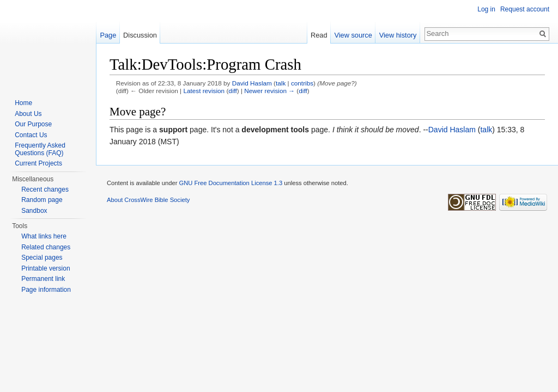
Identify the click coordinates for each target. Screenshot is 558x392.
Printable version (46, 268)
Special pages (42, 258)
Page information (46, 290)
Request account (525, 9)
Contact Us (31, 135)
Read (319, 35)
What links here (44, 236)
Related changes (46, 247)
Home (23, 103)
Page (108, 35)
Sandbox (34, 211)
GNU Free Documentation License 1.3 (231, 183)
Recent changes (45, 189)
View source (353, 35)
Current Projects (38, 163)
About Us (28, 114)
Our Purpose (33, 124)
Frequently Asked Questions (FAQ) (40, 149)
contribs (302, 83)
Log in (486, 9)
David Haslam (252, 83)
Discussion (140, 35)
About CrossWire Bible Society (148, 200)
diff (232, 91)
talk (281, 83)
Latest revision (204, 91)
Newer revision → (269, 91)
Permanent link (43, 279)
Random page (42, 200)
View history (398, 35)
